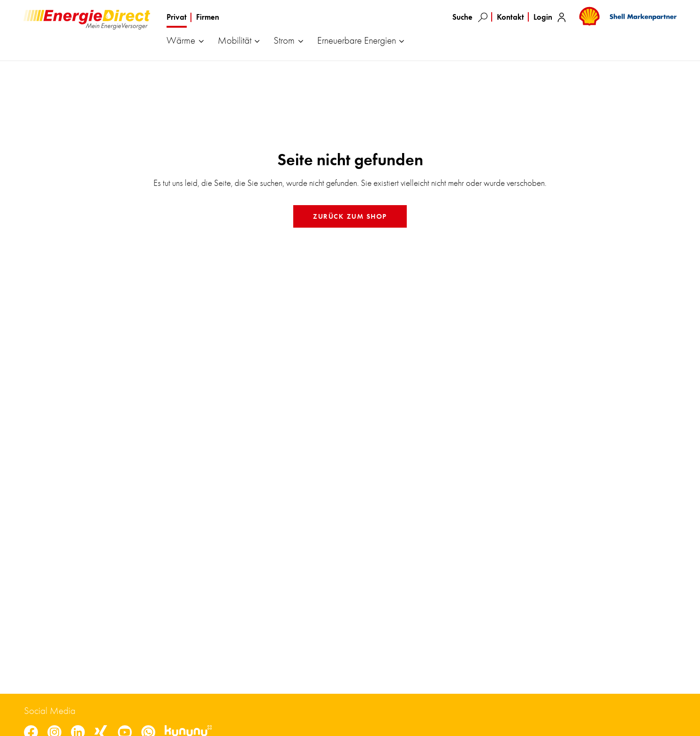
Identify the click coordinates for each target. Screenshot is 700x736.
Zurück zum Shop (350, 216)
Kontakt (510, 17)
